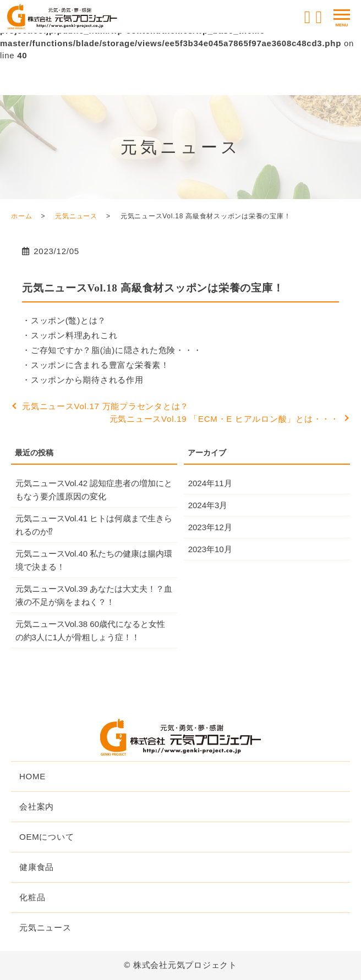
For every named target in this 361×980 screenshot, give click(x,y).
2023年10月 (210, 549)
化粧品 (32, 897)
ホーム (21, 216)
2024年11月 (210, 483)
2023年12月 (210, 527)
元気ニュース (76, 216)
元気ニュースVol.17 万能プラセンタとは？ (105, 406)
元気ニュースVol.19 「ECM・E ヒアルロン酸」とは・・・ (224, 419)
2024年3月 (208, 505)
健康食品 (37, 867)
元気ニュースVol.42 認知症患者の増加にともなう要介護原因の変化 (94, 490)
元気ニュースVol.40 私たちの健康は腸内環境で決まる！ (94, 560)
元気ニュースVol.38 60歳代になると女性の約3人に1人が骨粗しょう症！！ (91, 631)
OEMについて (47, 837)
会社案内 (37, 806)
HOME (32, 776)
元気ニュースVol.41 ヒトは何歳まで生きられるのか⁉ (94, 525)
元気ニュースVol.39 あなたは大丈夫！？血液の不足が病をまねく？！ (94, 595)
